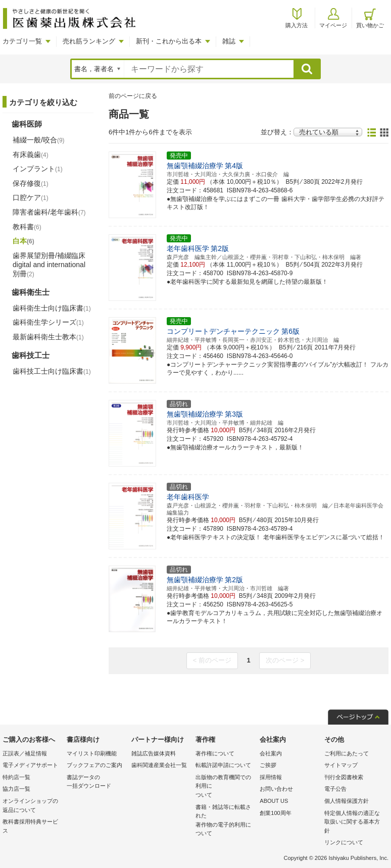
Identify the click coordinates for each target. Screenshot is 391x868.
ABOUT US (274, 801)
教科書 (27, 227)
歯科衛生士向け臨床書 (52, 308)
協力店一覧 (16, 789)
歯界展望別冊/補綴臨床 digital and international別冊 (49, 265)
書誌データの (96, 782)
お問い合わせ (276, 789)
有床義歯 (31, 155)
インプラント (38, 169)
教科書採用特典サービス (30, 826)
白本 (23, 241)
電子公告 (335, 789)
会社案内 (271, 753)
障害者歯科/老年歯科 (49, 212)
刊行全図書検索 (344, 777)
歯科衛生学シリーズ (48, 322)
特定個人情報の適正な (354, 823)
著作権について (215, 753)
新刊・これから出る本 (169, 41)
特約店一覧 (16, 777)
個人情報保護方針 (347, 801)
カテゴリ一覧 (22, 41)
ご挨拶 (268, 765)
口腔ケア (31, 197)
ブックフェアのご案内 (94, 765)
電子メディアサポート (30, 765)
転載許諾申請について (223, 765)
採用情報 (271, 777)
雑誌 (229, 41)
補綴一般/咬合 (39, 140)
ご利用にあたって (347, 753)
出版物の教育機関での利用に (225, 787)
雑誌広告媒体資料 (154, 753)
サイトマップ (341, 765)
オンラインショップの (32, 806)
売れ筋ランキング (89, 41)
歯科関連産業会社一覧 (159, 765)
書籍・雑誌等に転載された (225, 821)
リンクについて (344, 842)
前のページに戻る (133, 96)
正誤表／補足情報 (25, 753)
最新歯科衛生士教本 (48, 337)
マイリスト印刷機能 (92, 753)
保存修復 (31, 183)
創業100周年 (275, 813)
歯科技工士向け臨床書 (52, 371)
